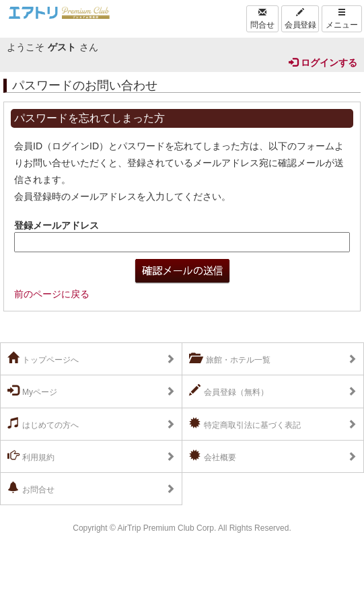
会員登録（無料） (229, 391)
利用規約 (31, 456)
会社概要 (213, 456)
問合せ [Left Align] (262, 19)
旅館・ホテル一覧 (230, 359)
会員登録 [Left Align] (300, 19)
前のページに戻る (52, 294)
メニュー (342, 19)
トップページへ (43, 359)
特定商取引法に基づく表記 (245, 424)
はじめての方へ (43, 424)
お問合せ (31, 488)
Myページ (32, 391)
